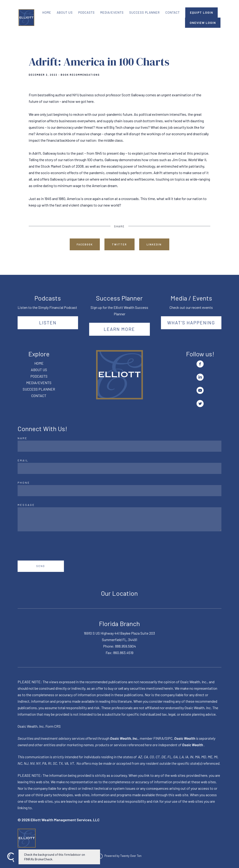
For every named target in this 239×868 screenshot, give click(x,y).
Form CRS (53, 726)
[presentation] (53, 546)
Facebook (85, 244)
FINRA (159, 738)
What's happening (191, 323)
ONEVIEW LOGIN (203, 23)
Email (23, 460)
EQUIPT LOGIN (201, 12)
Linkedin (154, 244)
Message (26, 505)
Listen (48, 323)
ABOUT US (65, 12)
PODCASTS (86, 12)
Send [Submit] (41, 566)
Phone (24, 483)
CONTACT (173, 12)
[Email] (120, 468)
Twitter (119, 244)
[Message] (120, 519)
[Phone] (120, 491)
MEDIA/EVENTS (112, 12)
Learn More (119, 329)
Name (22, 438)
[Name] (120, 446)
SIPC (169, 738)
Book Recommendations (80, 75)
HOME (47, 12)
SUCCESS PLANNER (145, 12)
